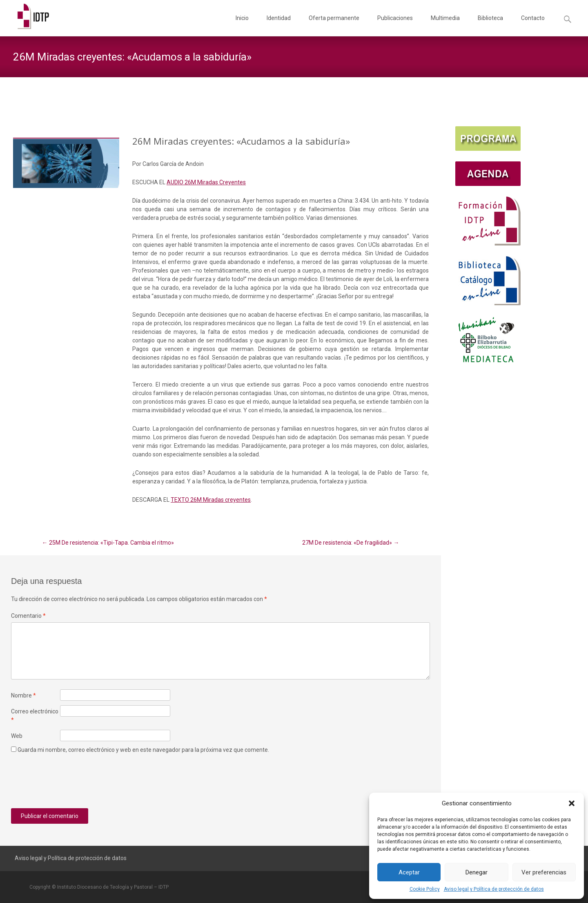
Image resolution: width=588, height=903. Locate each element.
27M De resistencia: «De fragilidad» (351, 543)
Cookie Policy (425, 889)
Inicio (242, 25)
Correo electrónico (35, 716)
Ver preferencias (544, 872)
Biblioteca (490, 25)
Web (17, 736)
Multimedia (445, 25)
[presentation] (73, 784)
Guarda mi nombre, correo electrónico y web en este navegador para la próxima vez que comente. (143, 750)
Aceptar (409, 872)
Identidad (279, 25)
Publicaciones (395, 25)
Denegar (477, 872)
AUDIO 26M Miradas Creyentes (206, 182)
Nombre (23, 695)
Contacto (533, 25)
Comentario (28, 616)
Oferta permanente (334, 25)
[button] (572, 803)
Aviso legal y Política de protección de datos (494, 889)
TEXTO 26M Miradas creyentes (211, 500)
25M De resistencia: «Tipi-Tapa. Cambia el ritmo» (108, 543)
